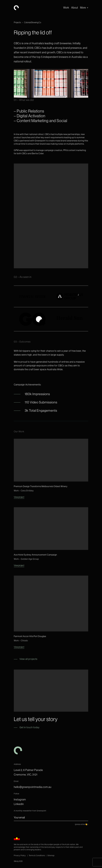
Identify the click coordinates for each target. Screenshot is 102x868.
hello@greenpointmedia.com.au (33, 787)
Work (66, 8)
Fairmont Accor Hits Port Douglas (30, 636)
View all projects (28, 659)
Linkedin (19, 804)
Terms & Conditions (37, 855)
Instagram (20, 799)
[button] (84, 8)
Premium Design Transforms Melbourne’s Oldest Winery (41, 486)
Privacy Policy (20, 855)
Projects (17, 22)
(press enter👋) (82, 824)
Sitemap (51, 855)
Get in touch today (29, 727)
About (75, 8)
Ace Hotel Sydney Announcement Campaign (35, 555)
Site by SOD (18, 861)
